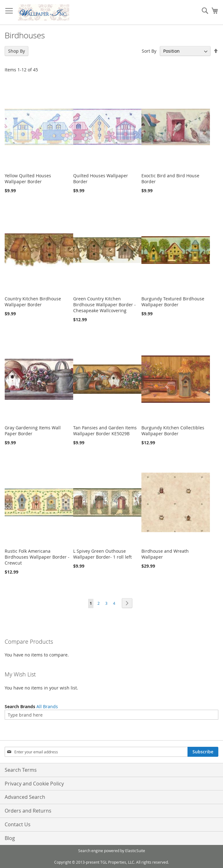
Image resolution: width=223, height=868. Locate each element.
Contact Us (18, 824)
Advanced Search (25, 797)
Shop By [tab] (17, 51)
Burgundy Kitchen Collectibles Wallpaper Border (173, 431)
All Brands (47, 706)
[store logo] (44, 12)
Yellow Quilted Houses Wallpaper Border (28, 179)
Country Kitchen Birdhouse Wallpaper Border (33, 302)
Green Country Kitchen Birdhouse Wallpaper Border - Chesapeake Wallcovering (104, 305)
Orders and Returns (28, 811)
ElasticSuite (135, 851)
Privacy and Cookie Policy (34, 784)
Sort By (149, 51)
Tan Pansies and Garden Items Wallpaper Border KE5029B (105, 431)
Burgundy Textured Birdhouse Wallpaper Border (173, 302)
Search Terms (21, 770)
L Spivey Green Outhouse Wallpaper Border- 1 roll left (102, 554)
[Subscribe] (203, 752)
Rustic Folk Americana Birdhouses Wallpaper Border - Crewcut (37, 557)
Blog (10, 838)
